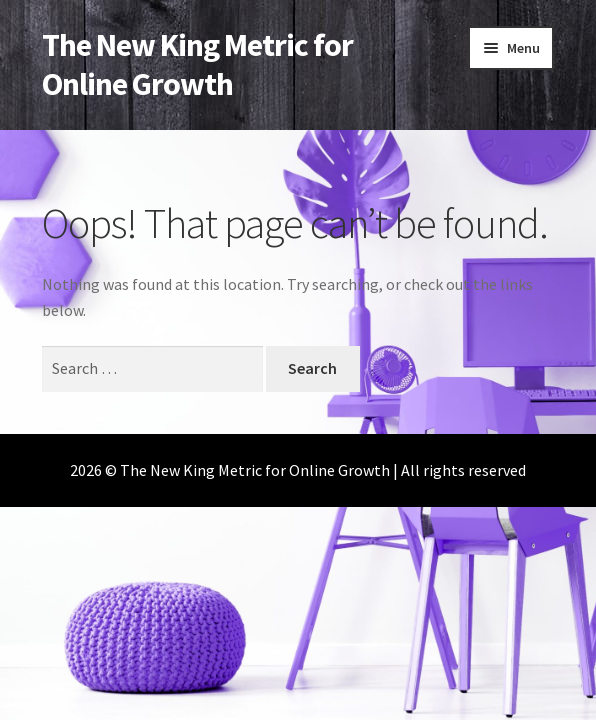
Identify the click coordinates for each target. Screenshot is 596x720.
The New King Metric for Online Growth (197, 64)
